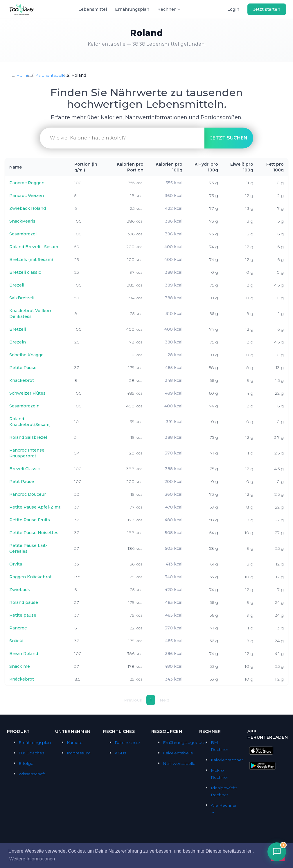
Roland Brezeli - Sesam (34, 247)
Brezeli (17, 285)
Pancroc (18, 628)
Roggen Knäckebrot (30, 577)
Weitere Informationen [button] (32, 859)
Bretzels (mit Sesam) (31, 259)
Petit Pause (22, 482)
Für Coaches (31, 753)
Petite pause (23, 615)
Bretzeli (18, 329)
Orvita (16, 564)
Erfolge (26, 763)
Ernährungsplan (132, 9)
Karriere (75, 742)
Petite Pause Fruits (30, 520)
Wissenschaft (32, 774)
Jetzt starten (267, 9)
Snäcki (16, 641)
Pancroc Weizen (27, 196)
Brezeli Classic (25, 469)
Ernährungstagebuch (185, 742)
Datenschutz (127, 742)
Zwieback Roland (28, 208)
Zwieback (20, 590)
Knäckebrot (22, 380)
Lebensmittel (93, 9)
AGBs (120, 753)
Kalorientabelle (51, 75)
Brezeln (18, 342)
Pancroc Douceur (28, 494)
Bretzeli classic (25, 272)
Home (23, 75)
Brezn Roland (24, 654)
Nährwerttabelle (179, 763)
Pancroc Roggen (27, 183)
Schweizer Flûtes (27, 393)
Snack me (20, 666)
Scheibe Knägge (26, 355)
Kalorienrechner (227, 760)
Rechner (169, 9)
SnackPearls (22, 221)
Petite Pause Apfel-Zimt (35, 507)
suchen (229, 138)
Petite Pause (23, 368)
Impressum (79, 753)
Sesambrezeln (24, 406)
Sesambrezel (23, 234)
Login (233, 9)
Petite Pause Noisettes (34, 533)
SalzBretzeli (22, 298)
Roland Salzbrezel (28, 437)
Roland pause (24, 602)
